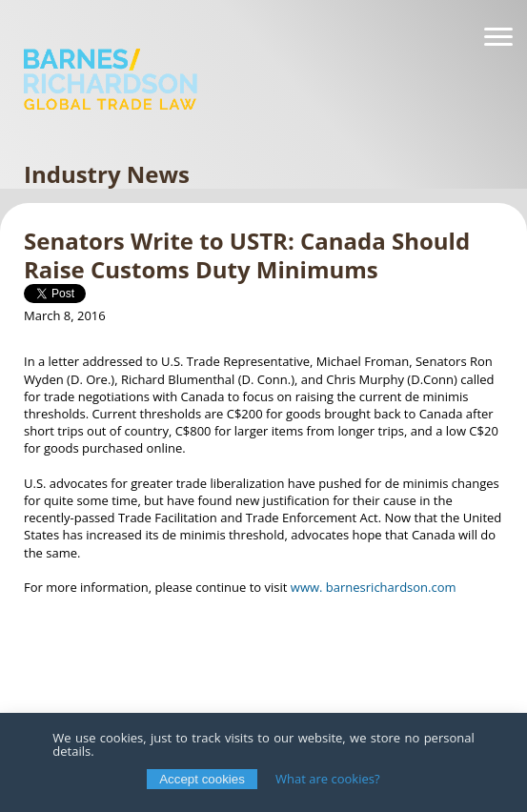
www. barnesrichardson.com (374, 587)
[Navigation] (498, 37)
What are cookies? (328, 779)
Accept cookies (202, 779)
